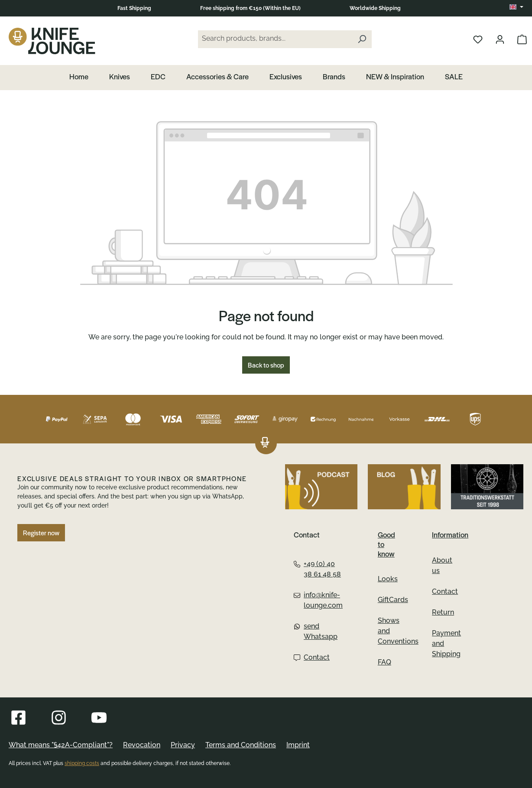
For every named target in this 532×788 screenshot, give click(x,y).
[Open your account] (500, 39)
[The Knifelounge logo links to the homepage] (265, 443)
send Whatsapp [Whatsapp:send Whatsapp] (316, 631)
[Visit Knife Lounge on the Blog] (404, 487)
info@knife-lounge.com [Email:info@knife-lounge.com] (318, 600)
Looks (388, 579)
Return (443, 612)
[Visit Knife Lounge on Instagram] (59, 718)
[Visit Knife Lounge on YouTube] (99, 718)
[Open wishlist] (478, 39)
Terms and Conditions (241, 745)
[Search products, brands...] (275, 39)
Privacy (183, 745)
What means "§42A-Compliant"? (61, 745)
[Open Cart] (522, 39)
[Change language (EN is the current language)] (516, 7)
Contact (445, 591)
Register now (41, 533)
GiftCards (393, 600)
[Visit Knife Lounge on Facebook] (18, 718)
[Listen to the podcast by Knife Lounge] (321, 487)
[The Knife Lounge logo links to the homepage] (52, 41)
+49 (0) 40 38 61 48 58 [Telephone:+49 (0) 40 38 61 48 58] (317, 569)
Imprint (298, 745)
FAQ (384, 662)
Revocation (142, 745)
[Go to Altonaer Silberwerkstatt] (487, 487)
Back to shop (266, 365)
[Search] (362, 39)
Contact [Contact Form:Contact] (312, 657)
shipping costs (82, 763)
